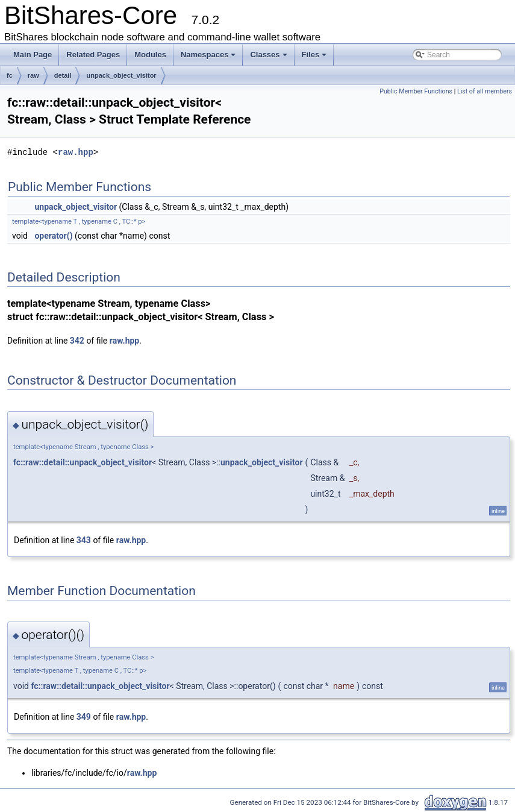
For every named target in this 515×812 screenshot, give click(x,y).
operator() (53, 236)
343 (84, 540)
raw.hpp (76, 152)
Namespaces (208, 55)
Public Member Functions (416, 91)
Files (314, 55)
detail (63, 75)
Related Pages (93, 55)
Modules (150, 55)
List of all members (485, 91)
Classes (268, 55)
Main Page (33, 55)
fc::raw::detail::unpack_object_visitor (83, 462)
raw (33, 75)
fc (10, 75)
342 (77, 341)
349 (84, 717)
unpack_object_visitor (121, 75)
